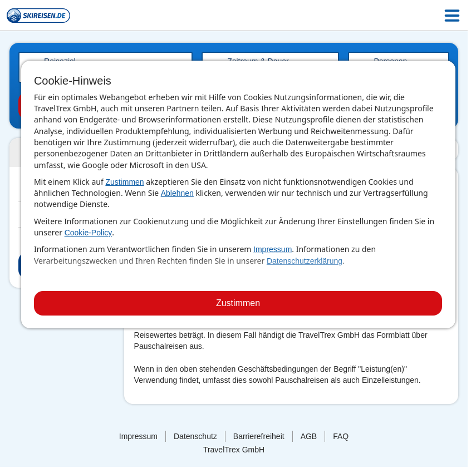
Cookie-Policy (89, 233)
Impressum (273, 249)
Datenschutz (195, 436)
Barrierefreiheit (259, 436)
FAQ (341, 436)
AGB (309, 436)
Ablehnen (177, 193)
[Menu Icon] (452, 16)
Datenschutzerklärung (305, 261)
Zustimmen (124, 182)
